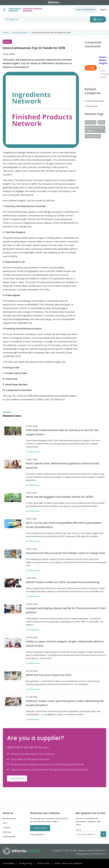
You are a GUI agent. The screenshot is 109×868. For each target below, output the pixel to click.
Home (6, 33)
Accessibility (9, 863)
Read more (34, 452)
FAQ (5, 823)
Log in (103, 10)
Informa (54, 2)
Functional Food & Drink (95, 129)
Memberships (9, 818)
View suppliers (37, 834)
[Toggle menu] (4, 10)
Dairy (102, 122)
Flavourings (92, 106)
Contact (7, 828)
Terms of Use (43, 863)
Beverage (91, 122)
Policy (78, 830)
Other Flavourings (95, 101)
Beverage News (20, 33)
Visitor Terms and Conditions (69, 863)
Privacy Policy (26, 863)
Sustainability (93, 136)
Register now (17, 779)
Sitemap (7, 832)
